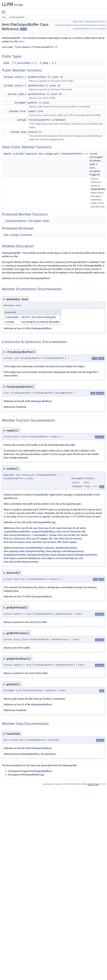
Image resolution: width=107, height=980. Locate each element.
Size (92, 168)
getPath (33, 103)
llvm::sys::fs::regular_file (39, 538)
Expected (30, 154)
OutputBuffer (98, 189)
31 (23, 328)
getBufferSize (37, 94)
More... (23, 41)
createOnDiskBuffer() (44, 531)
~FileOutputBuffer (39, 120)
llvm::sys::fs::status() (70, 538)
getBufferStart (37, 77)
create (93, 154)
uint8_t (19, 77)
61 (23, 704)
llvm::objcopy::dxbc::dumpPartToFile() (24, 551)
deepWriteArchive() (66, 548)
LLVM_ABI (18, 154)
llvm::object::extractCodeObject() (22, 558)
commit (32, 111)
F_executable (23, 63)
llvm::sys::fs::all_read (50, 528)
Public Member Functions (95, 22)
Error (23, 111)
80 (23, 401)
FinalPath (26, 235)
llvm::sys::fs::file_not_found (72, 535)
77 (23, 597)
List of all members (99, 29)
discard (33, 132)
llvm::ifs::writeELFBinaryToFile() (21, 562)
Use (23, 322)
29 (21, 278)
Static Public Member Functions (67, 25)
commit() (11, 451)
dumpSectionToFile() (15, 555)
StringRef (20, 103)
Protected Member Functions (93, 25)
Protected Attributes (81, 29)
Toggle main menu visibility (4, 11)
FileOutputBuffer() (29, 754)
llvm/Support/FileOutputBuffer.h (36, 47)
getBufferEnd (36, 86)
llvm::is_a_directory (14, 538)
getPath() (50, 754)
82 (23, 748)
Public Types (78, 22)
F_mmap (44, 63)
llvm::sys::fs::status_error (17, 542)
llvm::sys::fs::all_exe (26, 528)
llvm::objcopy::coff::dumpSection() (65, 551)
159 (23, 522)
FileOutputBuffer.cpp (44, 522)
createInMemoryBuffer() (17, 531)
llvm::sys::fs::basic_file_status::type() (57, 542)
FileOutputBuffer (17, 17)
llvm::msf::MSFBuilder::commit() (37, 548)
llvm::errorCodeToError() (17, 535)
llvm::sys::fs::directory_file (71, 531)
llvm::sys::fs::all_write (74, 528)
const (55, 77)
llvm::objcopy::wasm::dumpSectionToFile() (74, 555)
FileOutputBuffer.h (40, 278)
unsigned (95, 171)
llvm (4, 17)
